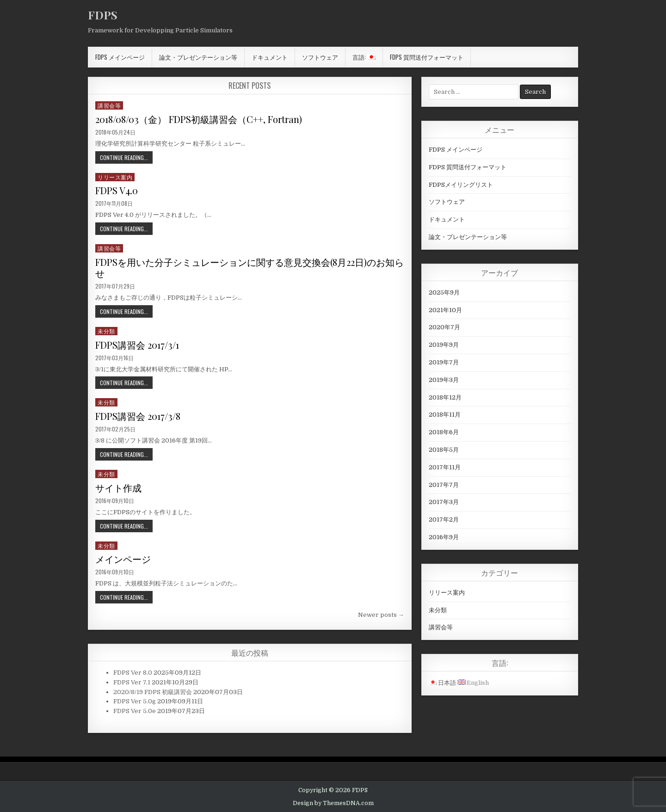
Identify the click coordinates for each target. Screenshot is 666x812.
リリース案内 (115, 177)
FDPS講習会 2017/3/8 (138, 416)
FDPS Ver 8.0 (133, 673)
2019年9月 (444, 345)
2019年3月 (444, 380)
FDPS (103, 15)
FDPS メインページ (120, 57)
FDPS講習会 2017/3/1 (137, 345)
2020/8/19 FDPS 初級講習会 (153, 692)
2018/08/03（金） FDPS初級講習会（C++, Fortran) (199, 119)
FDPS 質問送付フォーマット (427, 57)
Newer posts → (381, 615)
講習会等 (109, 105)
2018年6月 (444, 432)
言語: (364, 57)
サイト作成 (118, 488)
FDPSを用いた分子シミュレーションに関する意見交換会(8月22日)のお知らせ (250, 268)
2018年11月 (445, 415)
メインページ (123, 559)
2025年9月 (444, 292)
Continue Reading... (124, 157)
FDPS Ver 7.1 (132, 682)
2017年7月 (444, 485)
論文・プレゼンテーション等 (198, 57)
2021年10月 (445, 310)
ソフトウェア (320, 57)
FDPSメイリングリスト (461, 185)
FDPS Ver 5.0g (135, 701)
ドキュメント (270, 57)
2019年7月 (444, 362)
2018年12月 (445, 397)
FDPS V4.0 (117, 190)
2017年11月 (445, 467)
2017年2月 (444, 520)
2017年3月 (444, 502)
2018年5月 (444, 450)
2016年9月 (444, 537)
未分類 (106, 331)
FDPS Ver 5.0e (135, 711)
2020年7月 (444, 327)
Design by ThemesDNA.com (333, 803)
